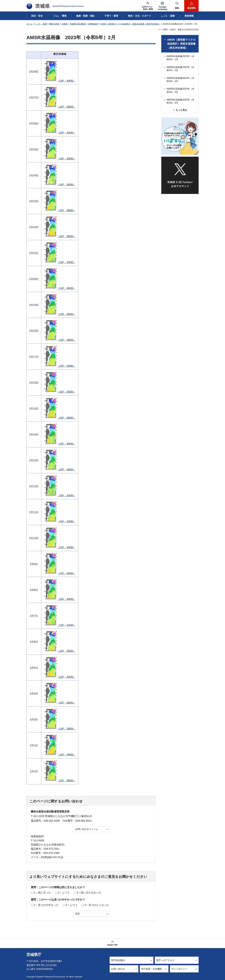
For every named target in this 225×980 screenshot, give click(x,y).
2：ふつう (64, 893)
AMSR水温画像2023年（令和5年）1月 (180, 58)
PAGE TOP (112, 945)
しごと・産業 (41, 24)
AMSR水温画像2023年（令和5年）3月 (180, 80)
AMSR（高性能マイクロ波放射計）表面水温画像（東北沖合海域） (130, 24)
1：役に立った (42, 893)
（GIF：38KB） (60, 210)
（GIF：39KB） (60, 107)
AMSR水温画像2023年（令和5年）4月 (180, 90)
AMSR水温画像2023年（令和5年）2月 (180, 69)
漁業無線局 (93, 24)
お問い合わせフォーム (87, 829)
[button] (162, 6)
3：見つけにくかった (97, 905)
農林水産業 (54, 24)
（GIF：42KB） (60, 496)
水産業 (64, 24)
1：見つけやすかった (46, 905)
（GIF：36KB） (60, 185)
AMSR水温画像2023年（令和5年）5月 (180, 101)
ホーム (29, 24)
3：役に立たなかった (89, 893)
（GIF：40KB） (60, 81)
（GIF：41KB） (60, 625)
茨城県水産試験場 (78, 24)
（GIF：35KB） (60, 366)
